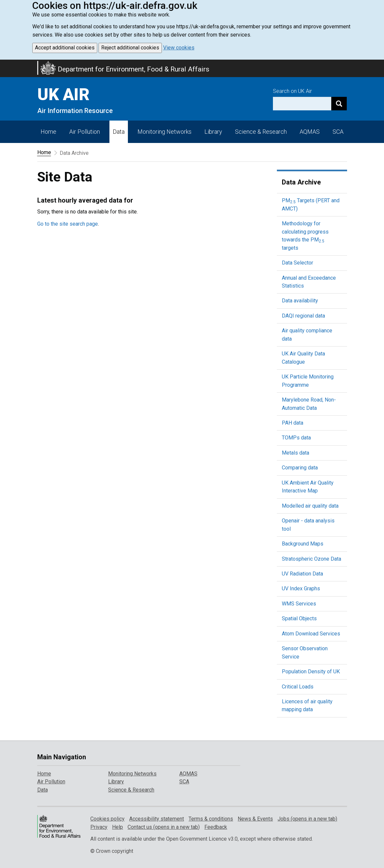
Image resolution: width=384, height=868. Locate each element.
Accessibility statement (157, 819)
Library (213, 132)
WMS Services (299, 604)
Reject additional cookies (130, 48)
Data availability (300, 301)
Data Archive (301, 182)
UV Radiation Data (302, 574)
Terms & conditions (211, 819)
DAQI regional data (303, 316)
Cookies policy (107, 819)
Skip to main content (4, 64)
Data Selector (297, 263)
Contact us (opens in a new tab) (164, 827)
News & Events (255, 819)
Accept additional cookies (65, 48)
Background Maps (303, 544)
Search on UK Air (292, 91)
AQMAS (310, 132)
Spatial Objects (299, 618)
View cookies (179, 48)
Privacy (99, 827)
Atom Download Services (311, 634)
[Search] (339, 104)
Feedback (216, 827)
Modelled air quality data (310, 506)
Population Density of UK (311, 672)
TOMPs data (296, 438)
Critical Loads (298, 687)
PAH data (293, 423)
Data (119, 132)
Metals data (295, 453)
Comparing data (300, 468)
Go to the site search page (68, 224)
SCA (338, 132)
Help (118, 827)
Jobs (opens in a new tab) (307, 819)
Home (48, 132)
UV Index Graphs (301, 588)
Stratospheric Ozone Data (311, 559)
